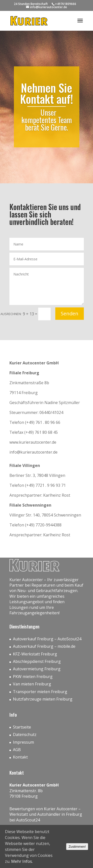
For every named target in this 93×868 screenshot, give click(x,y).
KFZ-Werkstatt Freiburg (35, 654)
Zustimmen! (77, 847)
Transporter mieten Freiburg (40, 692)
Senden (70, 313)
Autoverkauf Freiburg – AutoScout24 (47, 639)
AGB (17, 750)
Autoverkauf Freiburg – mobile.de (44, 646)
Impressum (23, 742)
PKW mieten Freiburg (33, 677)
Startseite (22, 727)
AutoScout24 (28, 820)
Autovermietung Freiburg (37, 669)
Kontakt (20, 757)
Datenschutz (25, 734)
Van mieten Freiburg (32, 684)
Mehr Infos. (22, 861)
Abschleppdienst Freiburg (37, 661)
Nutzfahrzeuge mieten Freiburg (43, 699)
